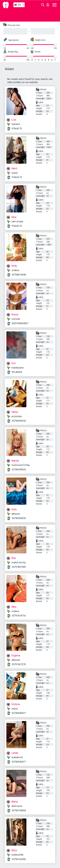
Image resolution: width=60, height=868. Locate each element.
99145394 (17, 372)
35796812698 (19, 275)
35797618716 (19, 616)
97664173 (17, 129)
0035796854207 (20, 323)
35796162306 (19, 859)
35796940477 (19, 713)
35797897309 (19, 567)
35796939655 (19, 421)
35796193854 (19, 811)
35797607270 (19, 664)
